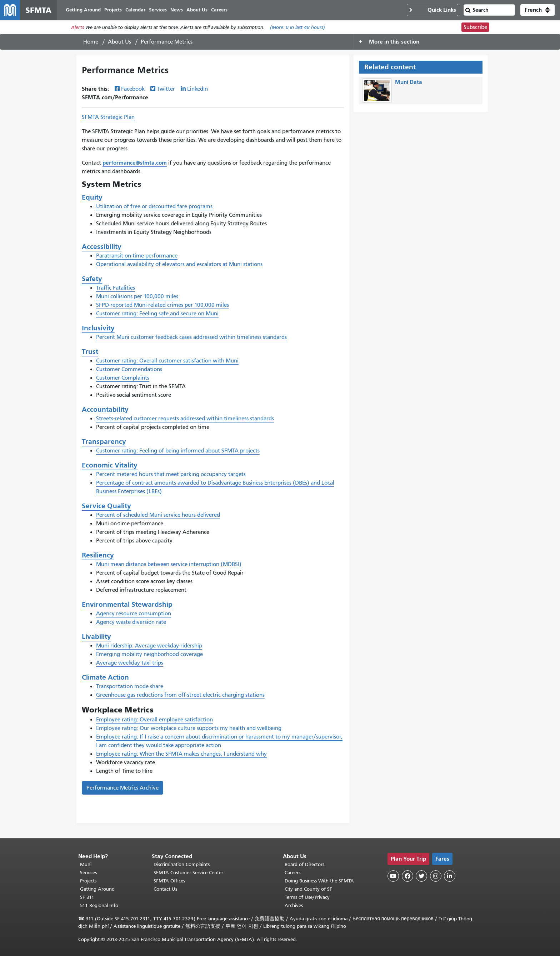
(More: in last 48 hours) (297, 27)
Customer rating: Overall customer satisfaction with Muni (167, 361)
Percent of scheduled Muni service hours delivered (158, 515)
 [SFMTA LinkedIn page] (450, 876)
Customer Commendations (129, 369)
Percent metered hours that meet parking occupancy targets (171, 474)
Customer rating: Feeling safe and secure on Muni (157, 314)
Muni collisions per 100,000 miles (137, 296)
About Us (119, 42)
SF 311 (87, 897)
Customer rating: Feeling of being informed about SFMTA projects (178, 451)
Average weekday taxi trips (130, 663)
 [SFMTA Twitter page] (421, 876)
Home (91, 42)
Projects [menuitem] (113, 10)
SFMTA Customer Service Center (188, 873)
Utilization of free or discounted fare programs (154, 206)
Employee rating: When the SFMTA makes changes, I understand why (181, 754)
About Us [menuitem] (197, 10)
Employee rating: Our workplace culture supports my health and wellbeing (189, 728)
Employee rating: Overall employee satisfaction (154, 720)
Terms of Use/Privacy (307, 897)
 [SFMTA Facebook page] (407, 876)
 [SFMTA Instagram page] (436, 876)
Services (88, 873)
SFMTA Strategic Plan (108, 117)
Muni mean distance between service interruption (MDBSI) (169, 564)
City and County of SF (308, 889)
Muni (86, 864)
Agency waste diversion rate (131, 622)
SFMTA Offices (169, 881)
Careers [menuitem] (219, 10)
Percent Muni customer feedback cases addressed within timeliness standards (191, 337)
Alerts (77, 27)
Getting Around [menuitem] (83, 10)
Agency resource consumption (134, 614)
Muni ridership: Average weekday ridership (149, 646)
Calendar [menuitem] (135, 10)
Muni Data (409, 82)
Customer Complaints (123, 378)
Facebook (133, 89)
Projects (88, 881)
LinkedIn (197, 89)
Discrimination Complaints (182, 864)
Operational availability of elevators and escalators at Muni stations (179, 264)
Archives (294, 905)
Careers (292, 873)
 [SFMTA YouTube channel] (393, 876)
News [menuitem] (177, 10)
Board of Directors (304, 864)
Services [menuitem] (158, 10)
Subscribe (475, 27)
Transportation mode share (130, 686)
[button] (537, 10)
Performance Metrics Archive (122, 788)
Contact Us (165, 889)
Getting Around (97, 889)
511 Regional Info (99, 905)
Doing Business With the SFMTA (319, 881)
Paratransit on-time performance (137, 256)
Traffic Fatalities (116, 288)
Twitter (166, 89)
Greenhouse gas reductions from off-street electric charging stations (180, 695)
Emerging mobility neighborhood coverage (149, 654)
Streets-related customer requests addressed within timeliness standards (185, 419)
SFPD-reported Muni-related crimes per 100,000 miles (162, 305)
